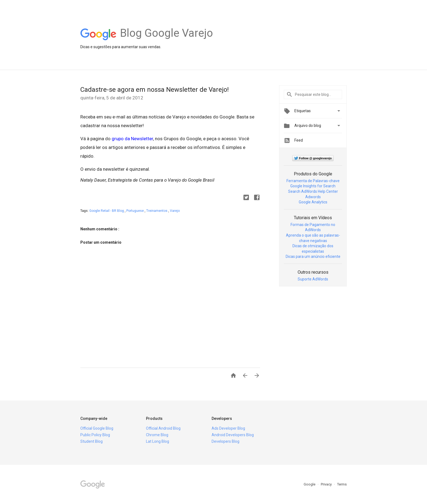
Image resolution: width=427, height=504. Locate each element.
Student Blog (91, 441)
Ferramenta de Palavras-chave (313, 181)
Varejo (175, 211)
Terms (342, 484)
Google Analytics (313, 202)
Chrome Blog (157, 435)
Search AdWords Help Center (313, 191)
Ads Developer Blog (228, 428)
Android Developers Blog (233, 435)
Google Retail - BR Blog (107, 211)
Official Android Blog (163, 428)
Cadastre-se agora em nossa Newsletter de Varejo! (155, 90)
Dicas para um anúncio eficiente (313, 256)
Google (310, 484)
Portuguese (135, 211)
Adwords (313, 197)
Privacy (327, 484)
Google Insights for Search (313, 186)
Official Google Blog (97, 428)
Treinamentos (157, 211)
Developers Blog (225, 441)
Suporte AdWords (313, 279)
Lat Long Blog (158, 441)
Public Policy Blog (95, 435)
